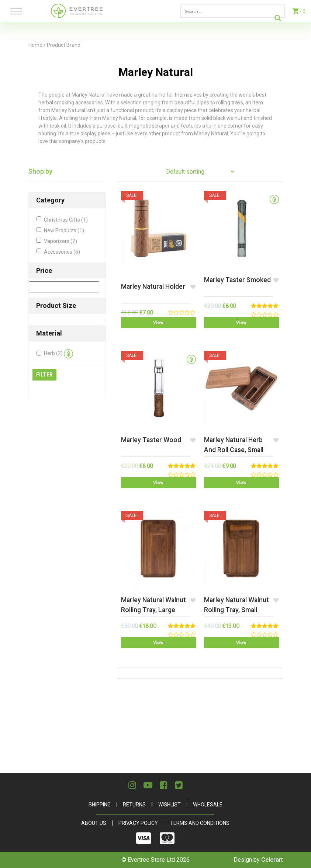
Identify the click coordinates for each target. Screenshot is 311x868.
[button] (193, 287)
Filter (44, 375)
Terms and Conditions (200, 823)
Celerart (272, 860)
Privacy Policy (138, 823)
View (158, 323)
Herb (58, 354)
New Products (64, 230)
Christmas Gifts (66, 220)
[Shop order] (200, 172)
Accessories (62, 252)
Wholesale (208, 805)
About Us (94, 823)
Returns (134, 805)
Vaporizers (61, 241)
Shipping (100, 805)
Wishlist (170, 805)
